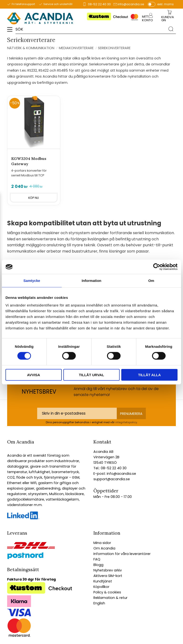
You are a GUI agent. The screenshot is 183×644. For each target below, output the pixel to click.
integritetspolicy (126, 422)
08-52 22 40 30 (99, 4)
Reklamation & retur (110, 598)
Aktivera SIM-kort (108, 576)
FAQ (97, 559)
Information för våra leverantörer (122, 554)
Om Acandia (104, 548)
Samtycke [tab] (32, 281)
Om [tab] (151, 281)
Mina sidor (102, 543)
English (99, 603)
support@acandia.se (112, 479)
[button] (11, 31)
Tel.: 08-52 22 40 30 (110, 468)
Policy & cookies (107, 592)
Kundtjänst (103, 581)
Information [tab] (92, 281)
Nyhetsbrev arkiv (108, 570)
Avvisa (33, 375)
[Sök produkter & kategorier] (91, 29)
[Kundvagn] (168, 19)
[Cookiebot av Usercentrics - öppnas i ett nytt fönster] (157, 267)
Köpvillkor (101, 587)
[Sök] (171, 29)
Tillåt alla (150, 375)
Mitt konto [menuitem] (147, 18)
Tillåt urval (91, 375)
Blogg (98, 565)
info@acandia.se (131, 4)
